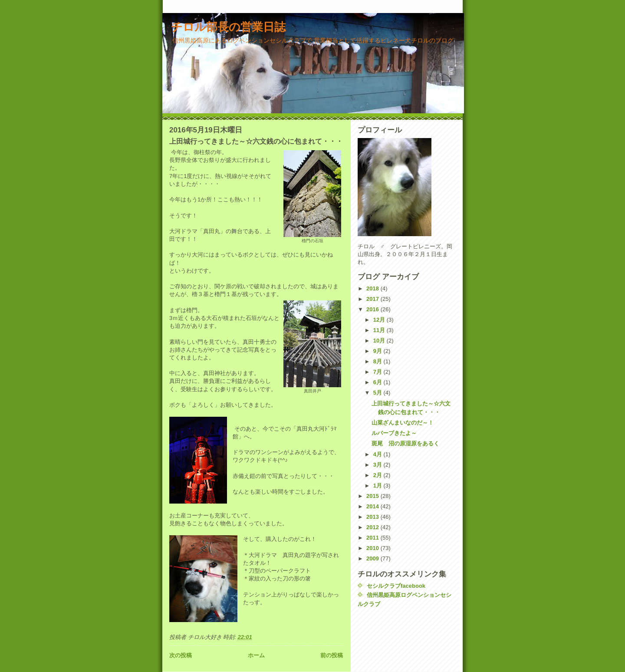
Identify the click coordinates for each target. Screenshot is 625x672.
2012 (373, 527)
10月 (380, 341)
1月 (378, 486)
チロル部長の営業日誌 (228, 27)
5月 (378, 393)
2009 (373, 558)
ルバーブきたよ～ (394, 433)
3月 (378, 465)
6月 (378, 382)
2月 (378, 475)
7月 (378, 372)
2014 (373, 506)
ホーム (256, 655)
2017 (373, 299)
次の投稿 (181, 655)
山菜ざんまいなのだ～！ (403, 423)
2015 (373, 496)
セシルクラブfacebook (396, 586)
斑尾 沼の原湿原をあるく (405, 443)
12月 (380, 320)
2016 (373, 309)
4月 (378, 454)
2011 (373, 538)
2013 (373, 517)
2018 (373, 288)
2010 (373, 548)
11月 (380, 330)
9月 (378, 351)
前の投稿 (332, 655)
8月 (378, 361)
